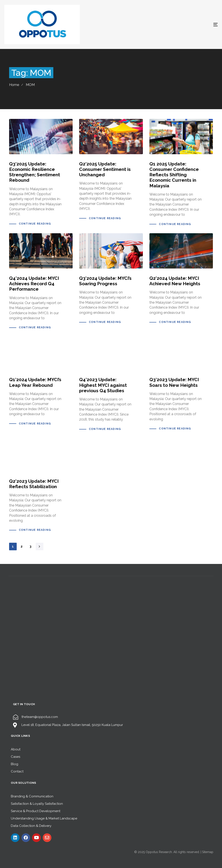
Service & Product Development (36, 811)
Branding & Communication (32, 796)
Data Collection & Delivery (31, 826)
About (16, 749)
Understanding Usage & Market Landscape (44, 818)
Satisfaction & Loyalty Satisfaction (37, 804)
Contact (17, 771)
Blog (15, 764)
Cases (16, 757)
